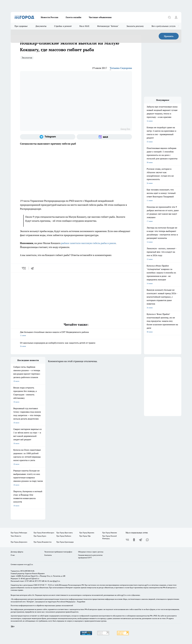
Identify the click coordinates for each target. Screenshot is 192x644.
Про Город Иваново (110, 533)
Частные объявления (100, 17)
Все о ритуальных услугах (164, 26)
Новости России (50, 17)
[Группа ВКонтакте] (127, 540)
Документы (41, 26)
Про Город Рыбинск (64, 536)
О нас (13, 555)
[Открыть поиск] (169, 17)
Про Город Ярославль (65, 533)
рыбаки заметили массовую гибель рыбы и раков (88, 243)
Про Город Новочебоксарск (44, 533)
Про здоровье (21, 26)
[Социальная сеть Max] (104, 137)
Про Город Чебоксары (19, 533)
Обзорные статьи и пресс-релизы (91, 552)
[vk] (24, 268)
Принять (169, 36)
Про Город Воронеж (87, 533)
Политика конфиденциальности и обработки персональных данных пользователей (42, 606)
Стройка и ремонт (63, 26)
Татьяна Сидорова (121, 68)
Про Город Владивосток (43, 542)
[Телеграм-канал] (48, 137)
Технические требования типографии (58, 552)
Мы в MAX (84, 26)
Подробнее (81, 602)
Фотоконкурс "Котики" (108, 26)
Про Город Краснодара (65, 542)
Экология (27, 58)
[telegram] (33, 268)
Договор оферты (17, 552)
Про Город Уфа (85, 536)
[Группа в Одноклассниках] (134, 540)
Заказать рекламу (135, 26)
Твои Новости (16, 536)
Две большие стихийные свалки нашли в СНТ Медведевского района (76, 334)
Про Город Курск (40, 536)
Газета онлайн (74, 17)
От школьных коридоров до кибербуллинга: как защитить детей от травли (76, 345)
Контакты (48, 555)
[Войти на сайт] (176, 17)
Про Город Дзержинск (19, 542)
